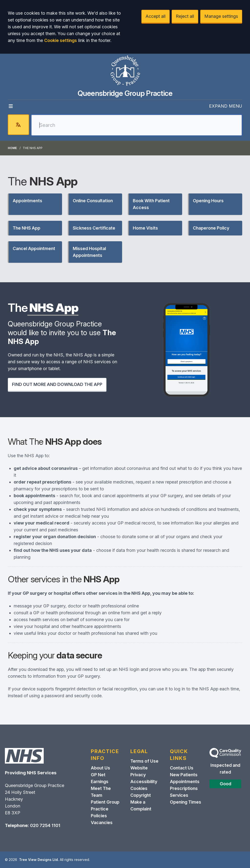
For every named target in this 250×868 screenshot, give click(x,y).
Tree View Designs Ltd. (39, 860)
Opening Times (186, 802)
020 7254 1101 (45, 825)
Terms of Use (144, 761)
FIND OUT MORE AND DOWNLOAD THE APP (57, 384)
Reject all (185, 16)
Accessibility (144, 782)
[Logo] (125, 71)
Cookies (139, 788)
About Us (100, 768)
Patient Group (105, 802)
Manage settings (221, 16)
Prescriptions (184, 788)
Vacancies (102, 823)
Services (179, 795)
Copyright (141, 795)
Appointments (185, 782)
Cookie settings (61, 40)
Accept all (156, 16)
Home (12, 148)
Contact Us (182, 768)
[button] (35, 204)
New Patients (184, 775)
